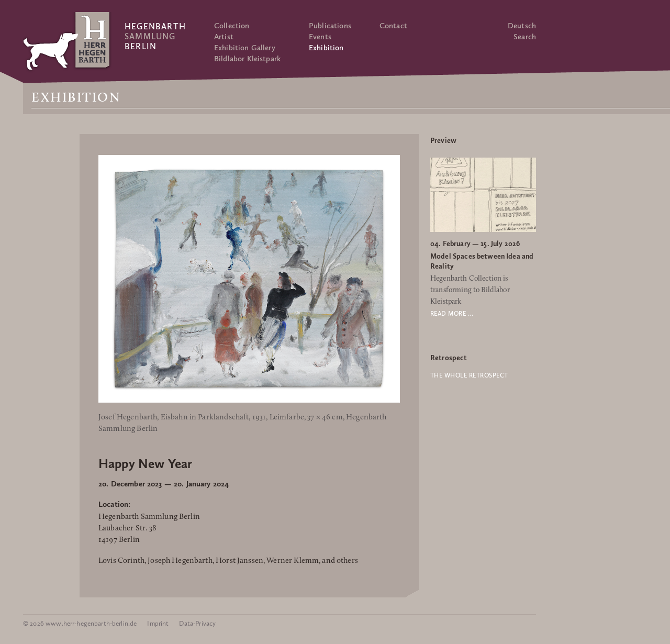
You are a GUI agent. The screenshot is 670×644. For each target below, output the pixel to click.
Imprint (158, 623)
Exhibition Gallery (245, 48)
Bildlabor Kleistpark (247, 59)
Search (525, 37)
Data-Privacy (197, 623)
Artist (224, 37)
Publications (330, 26)
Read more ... (452, 314)
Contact (393, 26)
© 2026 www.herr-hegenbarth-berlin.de (80, 623)
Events (320, 37)
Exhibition (326, 48)
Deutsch (522, 26)
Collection (232, 26)
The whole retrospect (469, 375)
